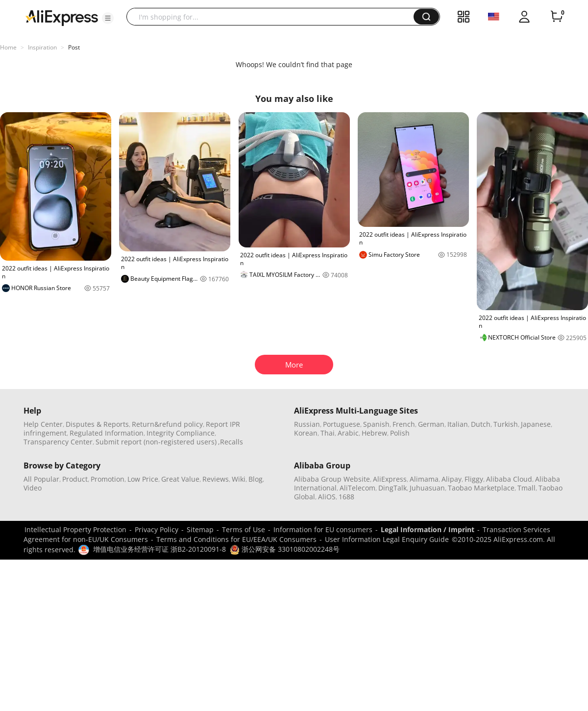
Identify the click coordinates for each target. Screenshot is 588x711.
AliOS (327, 497)
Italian (458, 424)
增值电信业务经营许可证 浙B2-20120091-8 (159, 549)
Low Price (143, 479)
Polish (400, 433)
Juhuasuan (427, 488)
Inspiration (42, 47)
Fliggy (474, 479)
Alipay (452, 479)
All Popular (41, 479)
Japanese (536, 424)
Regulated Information (107, 433)
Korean (306, 433)
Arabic (348, 433)
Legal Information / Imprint (428, 529)
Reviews (216, 479)
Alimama (424, 479)
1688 (346, 497)
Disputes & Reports (97, 424)
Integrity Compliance (181, 433)
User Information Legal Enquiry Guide (387, 539)
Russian (307, 424)
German (431, 424)
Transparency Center (58, 442)
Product (75, 479)
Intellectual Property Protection (75, 529)
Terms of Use (244, 529)
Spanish (376, 424)
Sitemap (200, 529)
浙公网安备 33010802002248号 (285, 549)
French (404, 424)
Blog (256, 479)
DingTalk (392, 488)
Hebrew (374, 433)
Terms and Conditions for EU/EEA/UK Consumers (236, 539)
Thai (328, 433)
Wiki (239, 479)
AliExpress (390, 479)
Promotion (108, 479)
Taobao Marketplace (481, 488)
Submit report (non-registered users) (156, 442)
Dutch (481, 424)
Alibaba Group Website (332, 479)
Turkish (506, 424)
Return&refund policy (167, 424)
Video (33, 488)
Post (74, 47)
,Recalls (231, 442)
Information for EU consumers (323, 529)
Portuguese (342, 424)
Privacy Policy (157, 529)
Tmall (527, 488)
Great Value (180, 479)
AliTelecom (357, 488)
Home (8, 47)
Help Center (43, 424)
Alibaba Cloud (509, 479)
